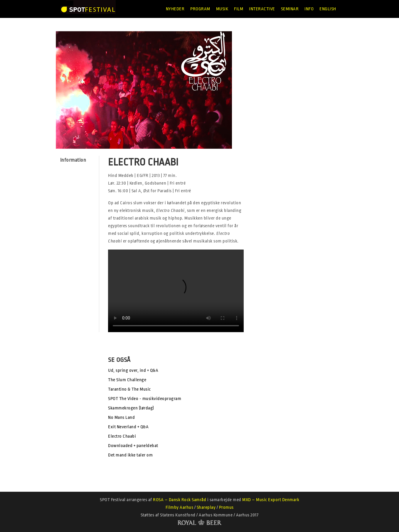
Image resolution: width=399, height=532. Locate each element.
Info (309, 9)
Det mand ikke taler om (130, 455)
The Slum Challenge (127, 380)
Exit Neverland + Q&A (128, 427)
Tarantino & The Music (129, 389)
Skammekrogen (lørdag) (131, 408)
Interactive (262, 9)
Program (200, 9)
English (328, 9)
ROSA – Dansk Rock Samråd (180, 500)
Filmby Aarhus (180, 507)
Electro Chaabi (122, 436)
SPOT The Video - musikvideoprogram (145, 399)
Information (73, 160)
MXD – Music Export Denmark (271, 500)
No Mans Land (121, 418)
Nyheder (175, 9)
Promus (226, 507)
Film (239, 9)
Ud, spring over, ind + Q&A (133, 370)
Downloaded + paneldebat (133, 446)
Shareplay (206, 507)
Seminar (290, 9)
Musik (222, 9)
